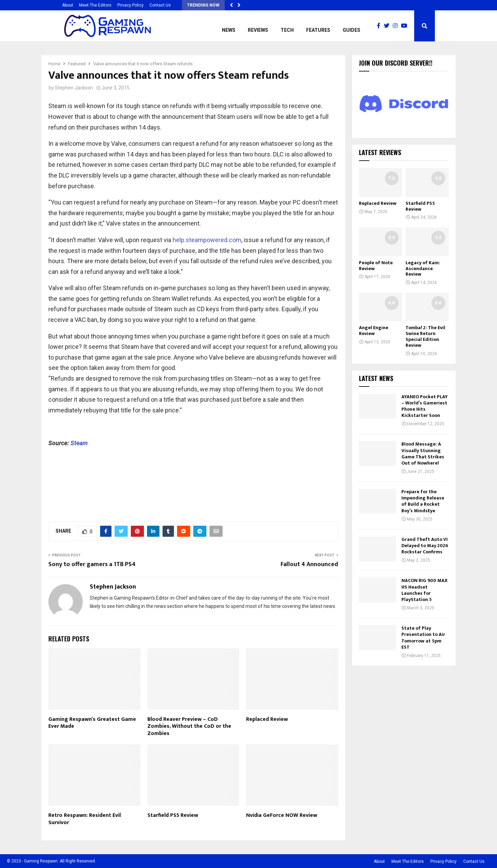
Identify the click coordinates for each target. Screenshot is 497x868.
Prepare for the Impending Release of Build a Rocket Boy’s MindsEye (423, 501)
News (229, 30)
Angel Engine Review (374, 331)
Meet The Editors (95, 5)
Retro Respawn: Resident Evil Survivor (85, 819)
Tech (287, 30)
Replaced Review (267, 719)
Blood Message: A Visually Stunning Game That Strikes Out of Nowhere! (423, 454)
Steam (79, 443)
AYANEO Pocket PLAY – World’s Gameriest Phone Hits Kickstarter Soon (425, 406)
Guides (352, 30)
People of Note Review (376, 266)
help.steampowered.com (207, 240)
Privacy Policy (130, 5)
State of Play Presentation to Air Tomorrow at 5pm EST (423, 638)
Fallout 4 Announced (309, 564)
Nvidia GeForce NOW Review (282, 815)
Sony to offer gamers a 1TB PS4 (92, 564)
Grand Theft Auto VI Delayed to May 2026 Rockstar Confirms (425, 546)
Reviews (258, 30)
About (68, 5)
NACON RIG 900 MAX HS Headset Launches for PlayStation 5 (425, 590)
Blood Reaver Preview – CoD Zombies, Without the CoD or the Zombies (189, 727)
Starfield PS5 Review (173, 815)
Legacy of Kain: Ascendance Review (423, 269)
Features (318, 30)
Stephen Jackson (74, 88)
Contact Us (160, 5)
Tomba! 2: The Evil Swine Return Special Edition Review (425, 336)
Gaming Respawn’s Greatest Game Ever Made (92, 723)
